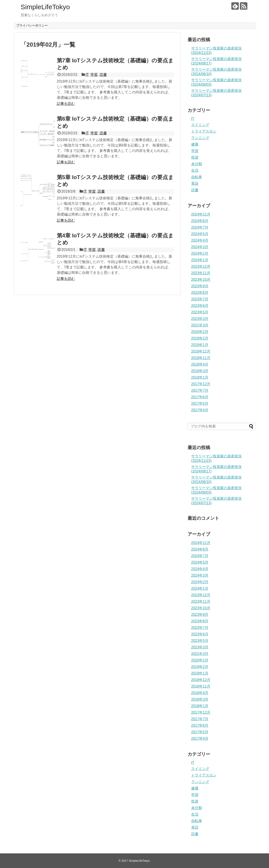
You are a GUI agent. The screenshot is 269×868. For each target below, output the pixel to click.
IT (87, 75)
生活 (195, 170)
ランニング (200, 138)
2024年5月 (200, 234)
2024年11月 (201, 214)
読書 (103, 75)
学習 (94, 75)
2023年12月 (201, 266)
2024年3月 (200, 247)
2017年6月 (200, 397)
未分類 (197, 164)
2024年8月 (200, 221)
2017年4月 (200, 410)
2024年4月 (200, 240)
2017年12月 (201, 384)
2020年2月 (200, 332)
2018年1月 (200, 377)
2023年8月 (200, 293)
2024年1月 (200, 260)
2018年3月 (200, 371)
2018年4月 (200, 364)
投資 (195, 157)
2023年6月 (200, 306)
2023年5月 (200, 312)
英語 (195, 183)
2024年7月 (200, 227)
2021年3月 (200, 325)
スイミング (200, 125)
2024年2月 (200, 253)
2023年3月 (200, 319)
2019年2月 (200, 338)
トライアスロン (204, 131)
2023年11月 (201, 273)
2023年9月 (200, 286)
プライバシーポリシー (32, 25)
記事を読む (66, 104)
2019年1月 (200, 345)
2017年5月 (200, 404)
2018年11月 (201, 358)
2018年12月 (201, 351)
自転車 (197, 177)
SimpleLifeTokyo (45, 7)
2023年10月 (201, 280)
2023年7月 (200, 299)
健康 (195, 144)
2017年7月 (200, 390)
